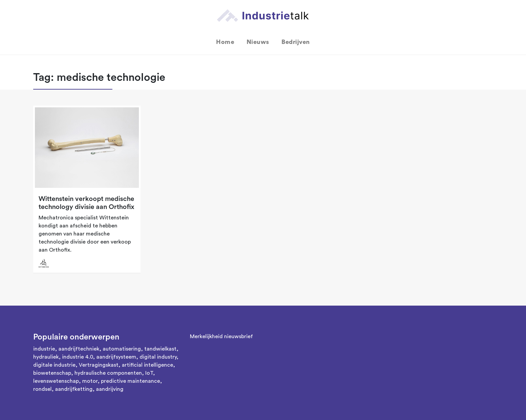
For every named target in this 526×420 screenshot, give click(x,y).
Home (225, 42)
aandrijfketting (74, 389)
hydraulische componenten (108, 373)
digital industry (158, 357)
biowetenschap (52, 373)
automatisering (122, 349)
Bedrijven (296, 42)
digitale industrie (54, 365)
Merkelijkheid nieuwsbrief (221, 336)
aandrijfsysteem (116, 357)
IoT (149, 373)
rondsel (42, 389)
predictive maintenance (130, 381)
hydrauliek (46, 357)
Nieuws (258, 42)
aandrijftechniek (79, 349)
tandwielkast (160, 349)
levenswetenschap (56, 381)
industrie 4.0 (77, 357)
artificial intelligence (147, 365)
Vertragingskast (99, 365)
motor (90, 381)
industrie (44, 349)
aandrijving (110, 389)
